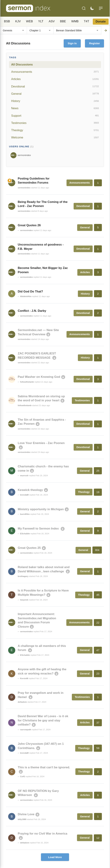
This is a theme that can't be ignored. (44, 767)
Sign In (72, 43)
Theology (55, 130)
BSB (7, 21)
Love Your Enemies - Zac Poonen (41, 443)
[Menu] (101, 8)
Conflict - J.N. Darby (32, 311)
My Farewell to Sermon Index (39, 529)
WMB (75, 21)
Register (94, 43)
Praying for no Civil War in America (42, 834)
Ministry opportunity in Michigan (41, 509)
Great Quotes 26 (29, 225)
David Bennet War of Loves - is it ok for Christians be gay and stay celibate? (43, 720)
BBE (63, 21)
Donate (101, 22)
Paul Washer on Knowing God (39, 377)
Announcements (55, 72)
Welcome (55, 138)
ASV (52, 21)
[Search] (84, 8)
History (55, 101)
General (55, 94)
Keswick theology (30, 490)
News (55, 108)
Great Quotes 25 (29, 548)
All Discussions (22, 64)
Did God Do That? (30, 291)
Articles (55, 79)
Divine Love (26, 814)
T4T (87, 21)
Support (55, 116)
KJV (18, 21)
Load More (55, 857)
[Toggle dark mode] (92, 8)
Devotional (55, 86)
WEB (29, 21)
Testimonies (55, 123)
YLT (41, 21)
